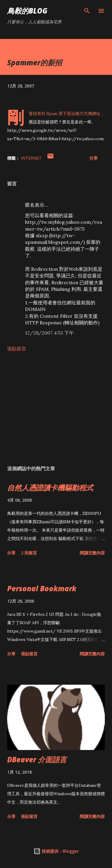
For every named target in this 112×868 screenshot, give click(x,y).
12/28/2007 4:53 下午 (49, 333)
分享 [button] (93, 158)
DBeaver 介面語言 (37, 759)
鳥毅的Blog (27, 11)
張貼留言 (17, 349)
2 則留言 (29, 553)
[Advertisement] (56, 409)
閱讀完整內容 (92, 553)
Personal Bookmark (42, 588)
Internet (31, 158)
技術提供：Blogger (56, 851)
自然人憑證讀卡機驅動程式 (50, 487)
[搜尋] (87, 11)
